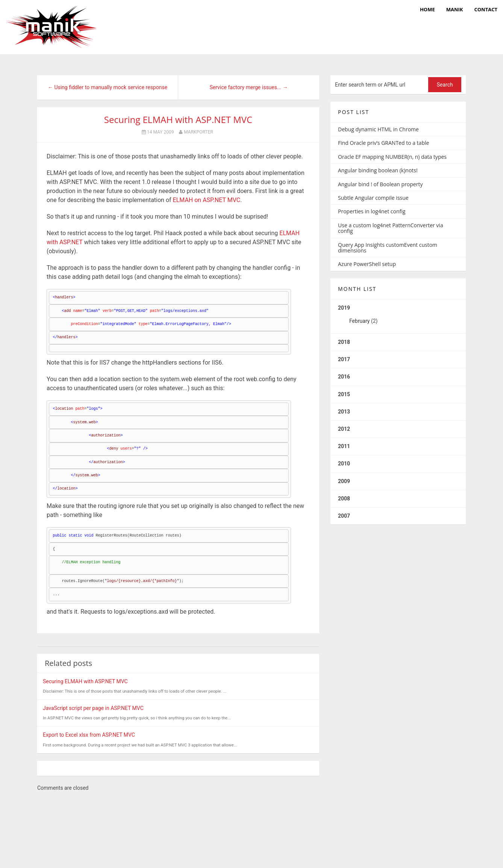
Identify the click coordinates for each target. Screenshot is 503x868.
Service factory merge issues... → (248, 87)
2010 (344, 464)
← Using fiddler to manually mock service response (108, 87)
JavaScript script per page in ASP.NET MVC (93, 708)
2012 (344, 429)
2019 (398, 317)
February (359, 321)
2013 (344, 412)
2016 (344, 377)
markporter (198, 132)
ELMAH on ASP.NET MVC (207, 200)
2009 (344, 481)
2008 (344, 499)
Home (427, 9)
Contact (486, 9)
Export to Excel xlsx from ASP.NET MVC (89, 735)
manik (455, 9)
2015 (344, 394)
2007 (344, 516)
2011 (344, 446)
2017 (344, 359)
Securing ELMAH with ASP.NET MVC (178, 119)
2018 (344, 342)
